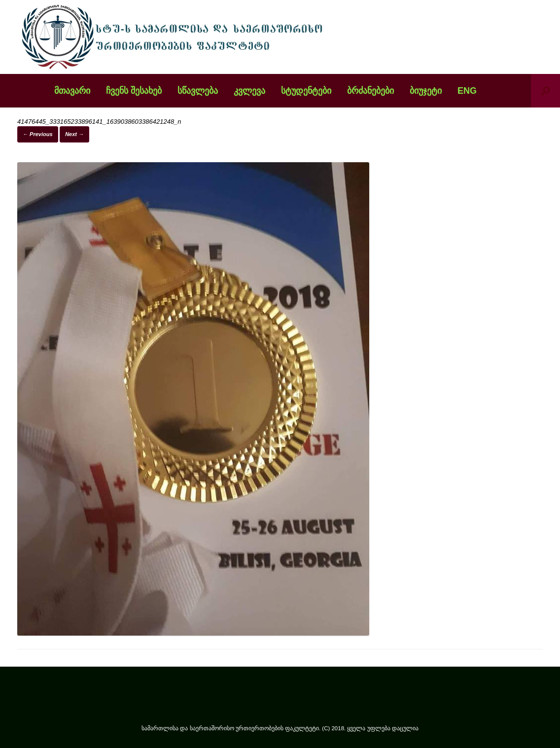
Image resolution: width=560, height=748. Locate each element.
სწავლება (198, 91)
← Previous (38, 134)
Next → (74, 134)
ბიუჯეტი (426, 91)
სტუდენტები (306, 91)
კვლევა (249, 91)
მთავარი (72, 91)
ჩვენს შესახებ (134, 91)
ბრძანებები (370, 91)
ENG (467, 91)
